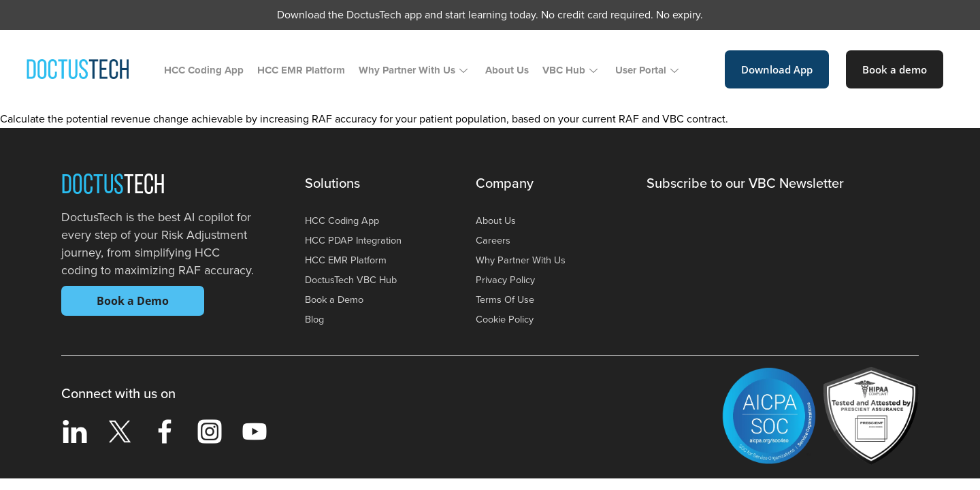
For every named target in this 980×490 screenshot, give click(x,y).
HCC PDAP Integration (358, 240)
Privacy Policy (508, 280)
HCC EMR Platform (301, 70)
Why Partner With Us (413, 70)
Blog (316, 319)
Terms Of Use (507, 299)
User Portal (647, 70)
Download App (777, 69)
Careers (494, 240)
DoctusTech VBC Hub (356, 280)
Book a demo (895, 69)
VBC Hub (570, 70)
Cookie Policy (508, 319)
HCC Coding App (204, 70)
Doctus (113, 186)
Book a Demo (133, 301)
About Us (507, 70)
